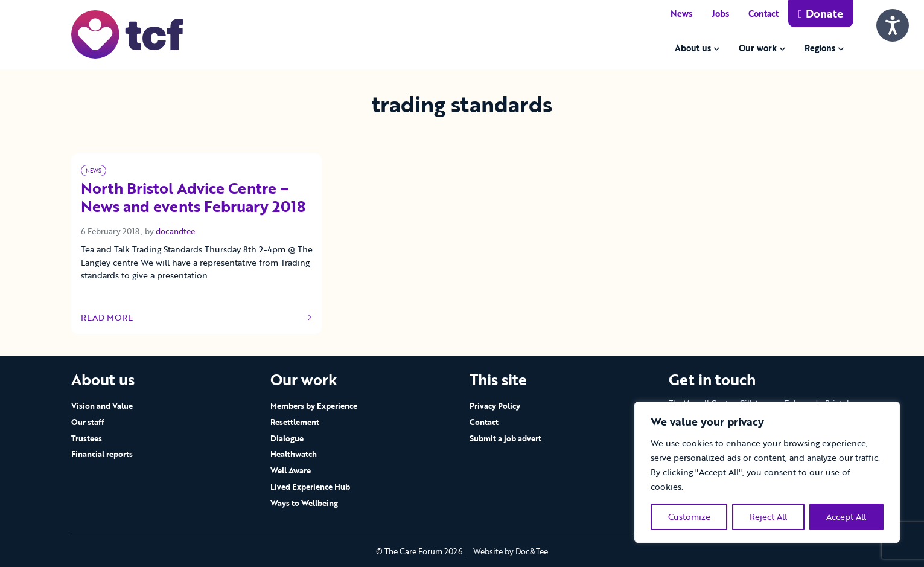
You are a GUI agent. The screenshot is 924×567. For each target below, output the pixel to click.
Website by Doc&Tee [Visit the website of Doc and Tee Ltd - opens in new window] (511, 551)
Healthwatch (294, 454)
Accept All (846, 517)
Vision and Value (102, 406)
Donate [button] (821, 13)
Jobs (720, 14)
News (681, 14)
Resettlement (295, 422)
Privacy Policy (495, 406)
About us (693, 48)
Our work (758, 48)
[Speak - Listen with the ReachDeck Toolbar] (893, 25)
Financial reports (102, 454)
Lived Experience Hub (310, 487)
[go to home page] (127, 34)
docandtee (175, 231)
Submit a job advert (505, 438)
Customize (689, 517)
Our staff (88, 422)
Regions (820, 48)
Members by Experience (314, 406)
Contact (763, 14)
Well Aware (291, 470)
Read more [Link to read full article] (197, 318)
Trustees (87, 438)
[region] (767, 472)
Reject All (768, 517)
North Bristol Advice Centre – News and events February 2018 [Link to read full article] (193, 198)
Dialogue (287, 438)
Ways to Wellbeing (304, 503)
